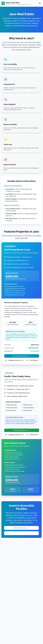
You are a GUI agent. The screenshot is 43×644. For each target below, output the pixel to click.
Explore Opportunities (22, 528)
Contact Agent (32, 360)
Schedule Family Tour (22, 430)
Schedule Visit (32, 435)
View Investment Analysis (22, 356)
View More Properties (22, 533)
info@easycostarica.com (14, 360)
